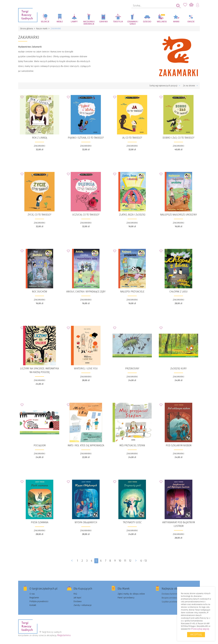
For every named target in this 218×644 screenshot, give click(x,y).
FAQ (75, 594)
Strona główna (26, 29)
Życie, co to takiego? (40, 215)
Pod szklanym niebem (179, 445)
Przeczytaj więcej (200, 629)
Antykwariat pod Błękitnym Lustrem (179, 524)
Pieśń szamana (40, 522)
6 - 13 (144, 561)
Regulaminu (64, 635)
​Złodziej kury (178, 369)
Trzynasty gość (132, 522)
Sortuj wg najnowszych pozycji (165, 86)
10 (120, 561)
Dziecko (147, 22)
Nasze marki (42, 29)
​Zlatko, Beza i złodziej (132, 215)
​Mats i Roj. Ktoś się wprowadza (86, 445)
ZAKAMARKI (40, 146)
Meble (60, 22)
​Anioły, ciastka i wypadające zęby (86, 292)
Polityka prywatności (39, 601)
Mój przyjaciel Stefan (132, 445)
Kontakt (33, 605)
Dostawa (78, 601)
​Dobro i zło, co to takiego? (178, 138)
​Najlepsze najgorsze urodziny (179, 215)
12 (130, 561)
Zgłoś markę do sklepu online (131, 594)
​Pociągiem (40, 445)
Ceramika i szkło (133, 23)
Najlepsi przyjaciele (132, 292)
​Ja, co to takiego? (132, 138)
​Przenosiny (132, 369)
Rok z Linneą (40, 138)
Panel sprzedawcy (126, 598)
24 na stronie (191, 86)
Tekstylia (118, 22)
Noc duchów (40, 292)
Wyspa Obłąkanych (86, 522)
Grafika (103, 22)
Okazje (191, 22)
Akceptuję (196, 635)
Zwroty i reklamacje (83, 605)
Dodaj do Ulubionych (23, 98)
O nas (32, 594)
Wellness (162, 22)
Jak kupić (78, 598)
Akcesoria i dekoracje (89, 23)
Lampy (74, 22)
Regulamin (34, 598)
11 (125, 561)
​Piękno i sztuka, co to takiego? (86, 138)
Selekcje (45, 22)
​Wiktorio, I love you (86, 369)
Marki (176, 22)
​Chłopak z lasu (178, 292)
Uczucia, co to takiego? (86, 215)
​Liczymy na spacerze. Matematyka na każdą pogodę (40, 370)
